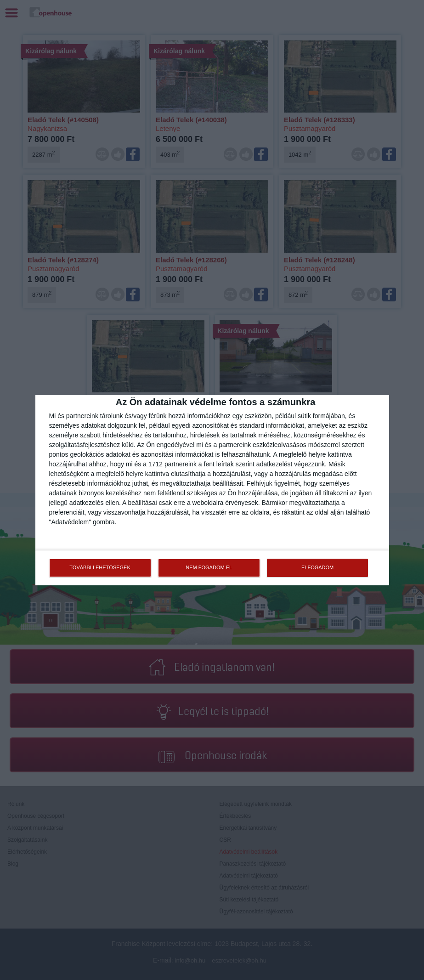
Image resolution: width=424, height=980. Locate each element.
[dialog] (212, 490)
